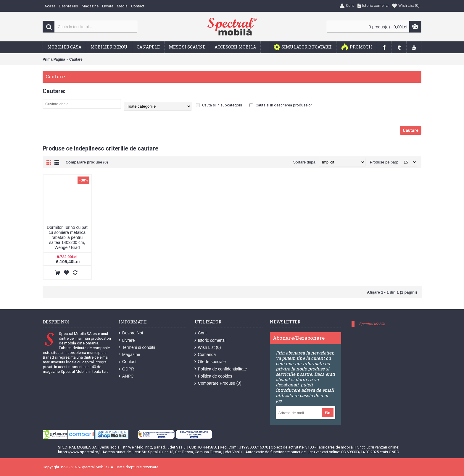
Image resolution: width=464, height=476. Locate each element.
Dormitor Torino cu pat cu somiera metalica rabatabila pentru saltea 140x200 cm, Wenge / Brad (67, 237)
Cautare (76, 59)
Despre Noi (131, 333)
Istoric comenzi (210, 340)
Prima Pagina (54, 59)
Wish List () (208, 348)
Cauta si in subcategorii (219, 105)
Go (328, 413)
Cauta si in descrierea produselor (281, 105)
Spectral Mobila (372, 324)
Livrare (127, 340)
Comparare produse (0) (87, 162)
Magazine (129, 355)
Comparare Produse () (218, 383)
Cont (201, 333)
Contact (128, 362)
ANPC (126, 376)
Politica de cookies (213, 376)
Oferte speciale (210, 362)
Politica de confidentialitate (221, 369)
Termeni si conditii (137, 348)
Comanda (205, 355)
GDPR (126, 369)
